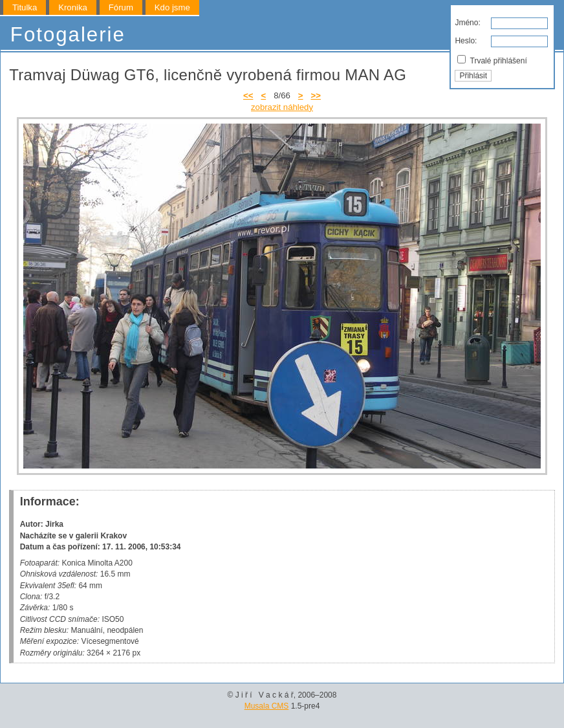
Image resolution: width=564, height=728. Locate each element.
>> (316, 95)
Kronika (73, 7)
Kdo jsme (172, 7)
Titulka (25, 7)
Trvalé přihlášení (492, 60)
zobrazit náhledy (282, 107)
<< (248, 95)
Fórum (121, 7)
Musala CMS (267, 706)
